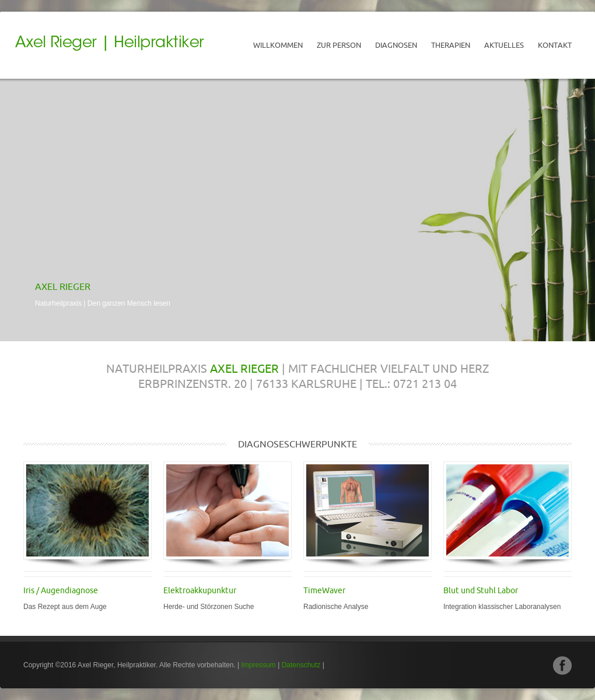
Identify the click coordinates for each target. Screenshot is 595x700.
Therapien (451, 45)
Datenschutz (301, 665)
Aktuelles (504, 45)
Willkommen (278, 45)
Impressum (259, 665)
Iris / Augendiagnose (61, 590)
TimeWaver (324, 590)
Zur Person (339, 45)
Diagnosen (396, 45)
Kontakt (555, 45)
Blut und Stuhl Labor (481, 590)
